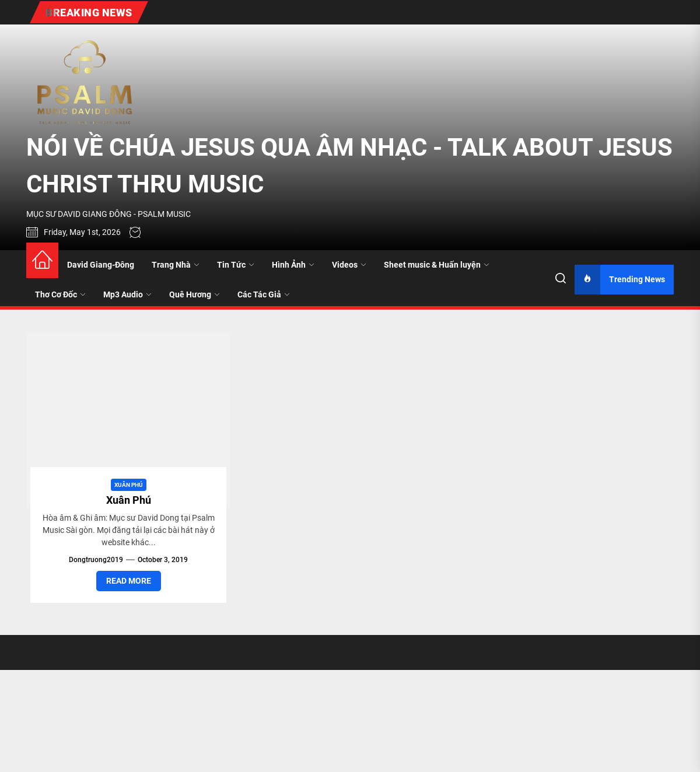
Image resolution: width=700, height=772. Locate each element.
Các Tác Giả (264, 294)
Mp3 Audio (127, 294)
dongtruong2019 (96, 560)
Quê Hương (195, 294)
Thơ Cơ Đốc (60, 294)
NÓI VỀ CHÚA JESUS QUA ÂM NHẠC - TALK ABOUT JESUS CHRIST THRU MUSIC (349, 166)
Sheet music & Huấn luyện (437, 265)
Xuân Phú (129, 485)
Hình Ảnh (293, 265)
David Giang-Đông (101, 265)
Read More (129, 581)
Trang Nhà (176, 265)
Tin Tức (236, 265)
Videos (349, 265)
